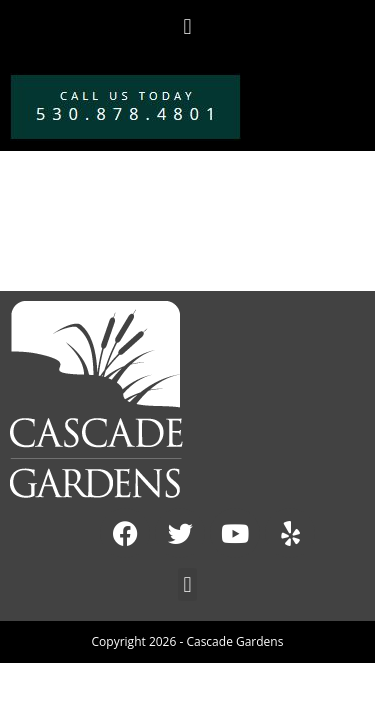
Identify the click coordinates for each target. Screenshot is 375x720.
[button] (187, 26)
